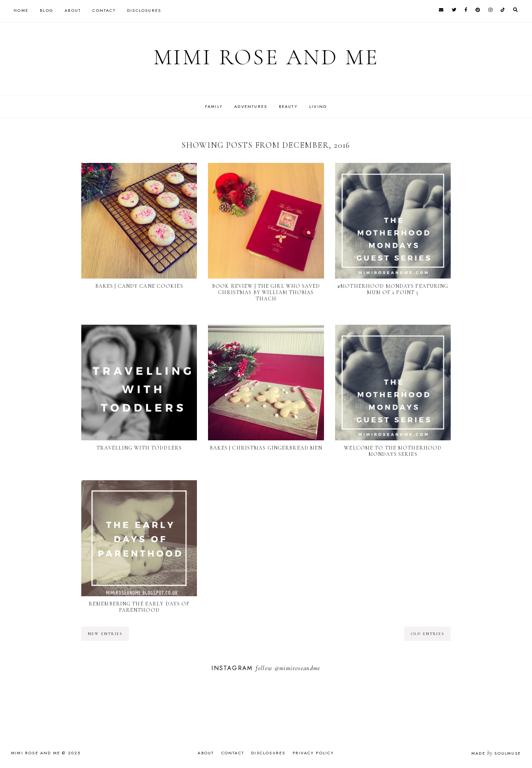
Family (214, 106)
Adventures (251, 106)
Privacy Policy (313, 753)
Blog (47, 10)
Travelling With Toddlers (139, 448)
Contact (104, 10)
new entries (105, 634)
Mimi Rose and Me (266, 57)
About (73, 10)
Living (318, 106)
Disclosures (144, 10)
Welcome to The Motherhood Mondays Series (393, 451)
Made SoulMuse (496, 753)
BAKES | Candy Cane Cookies (139, 286)
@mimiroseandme (298, 668)
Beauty (288, 106)
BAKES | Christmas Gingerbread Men (266, 448)
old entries (427, 634)
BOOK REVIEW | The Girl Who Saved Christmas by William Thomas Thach (266, 292)
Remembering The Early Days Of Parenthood (139, 607)
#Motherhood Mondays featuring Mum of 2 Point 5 (393, 289)
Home (21, 10)
